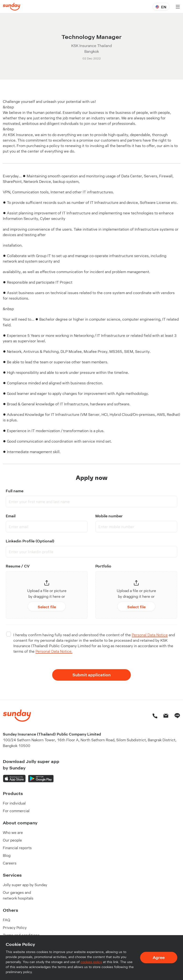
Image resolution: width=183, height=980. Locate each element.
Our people (12, 840)
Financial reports (17, 848)
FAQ (7, 920)
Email (11, 516)
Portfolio (103, 566)
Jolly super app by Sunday (25, 885)
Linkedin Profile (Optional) (30, 541)
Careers (10, 863)
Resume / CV (18, 566)
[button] (47, 596)
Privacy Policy (15, 927)
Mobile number (109, 516)
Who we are (13, 832)
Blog (7, 855)
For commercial (16, 811)
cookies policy (91, 962)
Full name (15, 491)
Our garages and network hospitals (18, 895)
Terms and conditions (21, 935)
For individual (14, 803)
